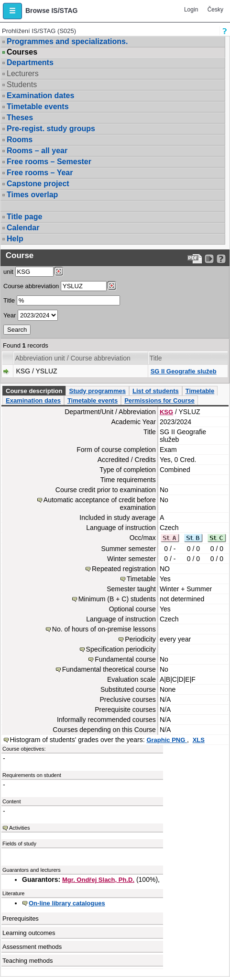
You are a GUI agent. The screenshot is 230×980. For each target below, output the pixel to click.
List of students (156, 391)
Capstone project (38, 184)
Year (10, 315)
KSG (166, 412)
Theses (20, 118)
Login (191, 10)
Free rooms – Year (40, 173)
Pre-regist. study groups (51, 129)
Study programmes (97, 391)
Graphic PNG (167, 740)
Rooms (20, 140)
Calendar (23, 228)
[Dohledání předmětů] (112, 286)
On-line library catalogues (67, 903)
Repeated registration (124, 569)
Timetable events (38, 107)
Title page (24, 217)
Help (15, 239)
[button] (12, 11)
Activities (19, 828)
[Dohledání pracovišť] (59, 271)
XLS (199, 740)
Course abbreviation (31, 286)
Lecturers (23, 73)
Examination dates (40, 96)
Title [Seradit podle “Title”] (156, 358)
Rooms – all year (37, 151)
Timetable (200, 391)
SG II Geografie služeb (184, 371)
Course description (34, 391)
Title (9, 300)
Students (22, 84)
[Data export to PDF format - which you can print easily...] (195, 259)
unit (8, 272)
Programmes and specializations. (67, 41)
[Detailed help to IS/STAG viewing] (221, 259)
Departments (30, 62)
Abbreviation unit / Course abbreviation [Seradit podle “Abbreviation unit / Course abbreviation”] (72, 358)
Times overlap (32, 195)
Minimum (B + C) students (117, 599)
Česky (215, 10)
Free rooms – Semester (49, 162)
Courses (22, 52)
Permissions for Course (159, 400)
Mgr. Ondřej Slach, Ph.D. (98, 880)
